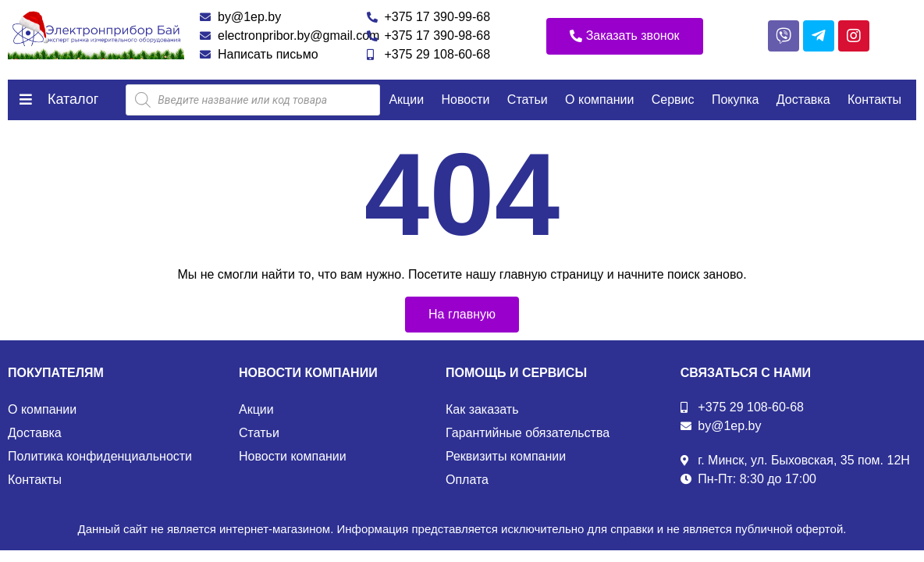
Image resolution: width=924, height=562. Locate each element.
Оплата (467, 480)
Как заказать (482, 409)
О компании (599, 100)
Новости (466, 100)
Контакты (874, 100)
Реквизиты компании (506, 456)
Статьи (528, 100)
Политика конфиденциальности (100, 456)
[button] (625, 36)
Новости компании (293, 456)
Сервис (673, 100)
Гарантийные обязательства (528, 433)
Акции (406, 100)
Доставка (803, 100)
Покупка (736, 100)
